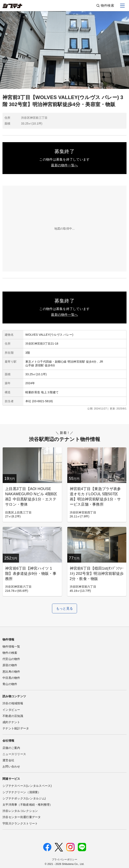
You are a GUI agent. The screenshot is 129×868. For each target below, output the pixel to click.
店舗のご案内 (11, 748)
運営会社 (8, 760)
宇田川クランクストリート (20, 823)
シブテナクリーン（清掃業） (22, 792)
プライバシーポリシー (64, 860)
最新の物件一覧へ (64, 165)
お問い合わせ (11, 766)
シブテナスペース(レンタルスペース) (27, 786)
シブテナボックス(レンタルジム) (24, 798)
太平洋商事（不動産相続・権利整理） (28, 805)
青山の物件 (10, 684)
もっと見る (64, 608)
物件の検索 (10, 653)
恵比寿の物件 (11, 672)
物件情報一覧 (11, 646)
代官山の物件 (11, 659)
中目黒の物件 (11, 678)
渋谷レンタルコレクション (20, 811)
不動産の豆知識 (13, 716)
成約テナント (11, 722)
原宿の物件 (10, 665)
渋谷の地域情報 (13, 703)
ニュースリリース (14, 754)
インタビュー (11, 710)
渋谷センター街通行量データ (22, 817)
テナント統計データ (16, 728)
